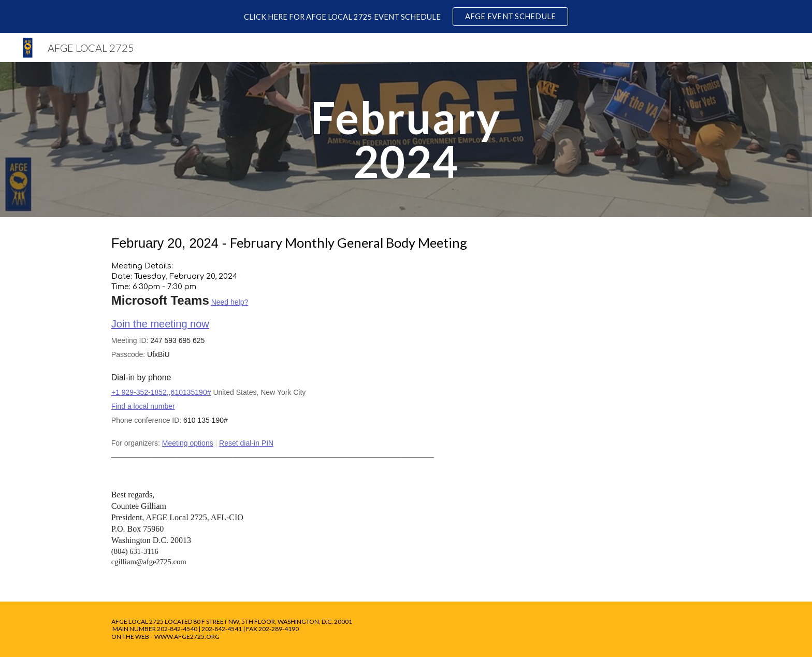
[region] (406, 17)
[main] (406, 140)
